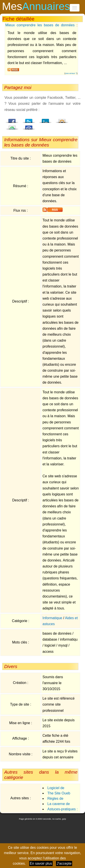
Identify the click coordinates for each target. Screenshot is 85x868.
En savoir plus (41, 863)
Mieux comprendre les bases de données (40, 25)
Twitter (29, 120)
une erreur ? (71, 73)
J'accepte (64, 863)
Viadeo (62, 120)
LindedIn (45, 120)
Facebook (12, 120)
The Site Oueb (59, 793)
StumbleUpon (12, 126)
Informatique (52, 618)
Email (29, 126)
